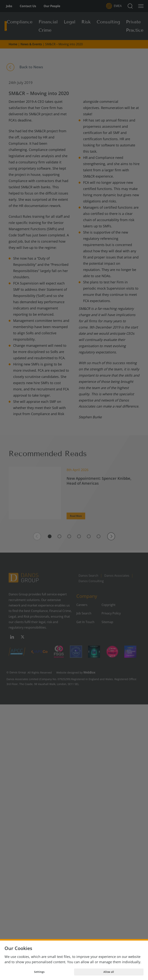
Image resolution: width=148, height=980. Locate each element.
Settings (39, 972)
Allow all (109, 972)
